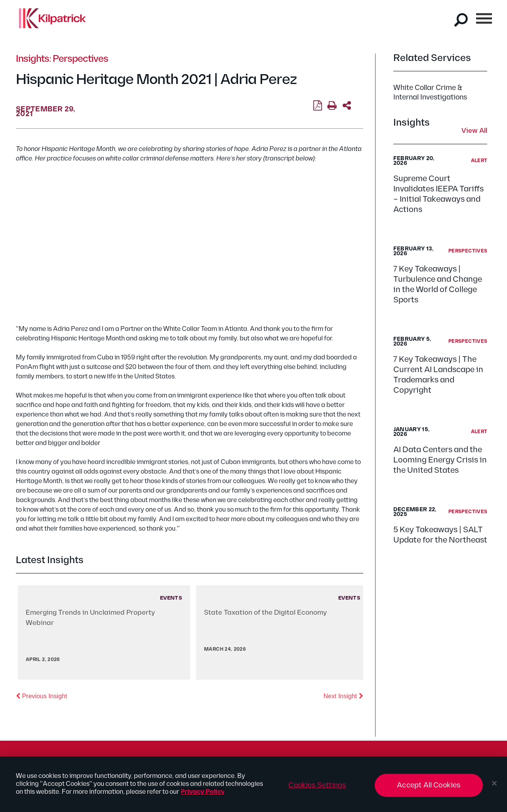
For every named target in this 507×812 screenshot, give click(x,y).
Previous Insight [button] (41, 695)
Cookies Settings (317, 785)
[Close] (494, 783)
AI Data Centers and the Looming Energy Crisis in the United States (440, 460)
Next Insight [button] (343, 695)
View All (474, 131)
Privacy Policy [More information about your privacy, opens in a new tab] (203, 792)
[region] (253, 784)
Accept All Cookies (429, 785)
